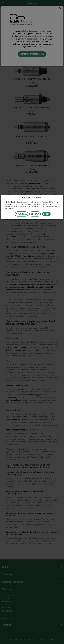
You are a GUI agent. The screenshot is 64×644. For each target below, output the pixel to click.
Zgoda (46, 214)
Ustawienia (21, 214)
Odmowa (35, 214)
